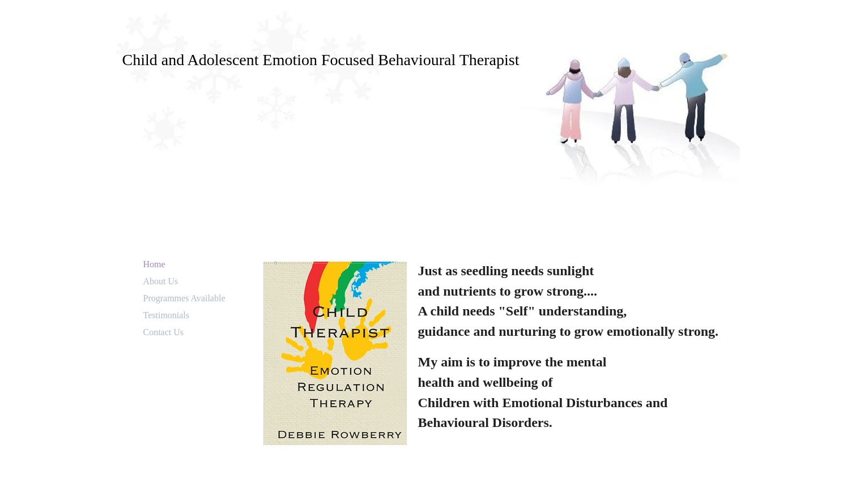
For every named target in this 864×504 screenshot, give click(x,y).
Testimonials (167, 315)
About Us (161, 281)
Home (154, 264)
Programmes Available (184, 298)
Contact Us (164, 332)
